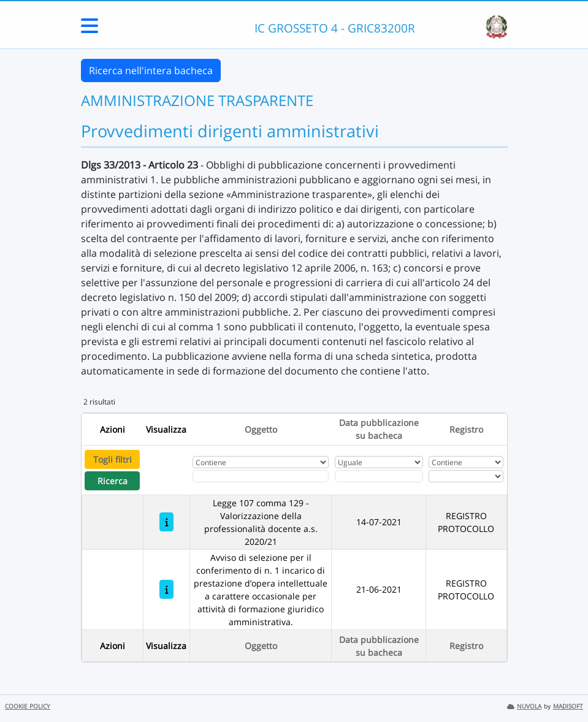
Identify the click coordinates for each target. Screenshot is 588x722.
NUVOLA (524, 706)
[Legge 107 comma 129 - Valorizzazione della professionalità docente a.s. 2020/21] (166, 522)
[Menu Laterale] (90, 29)
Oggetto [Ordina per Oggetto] (261, 429)
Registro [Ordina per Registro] (466, 429)
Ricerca (113, 481)
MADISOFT (568, 706)
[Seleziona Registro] (466, 476)
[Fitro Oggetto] (261, 476)
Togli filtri (113, 459)
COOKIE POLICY (28, 706)
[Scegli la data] (379, 476)
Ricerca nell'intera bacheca (151, 70)
